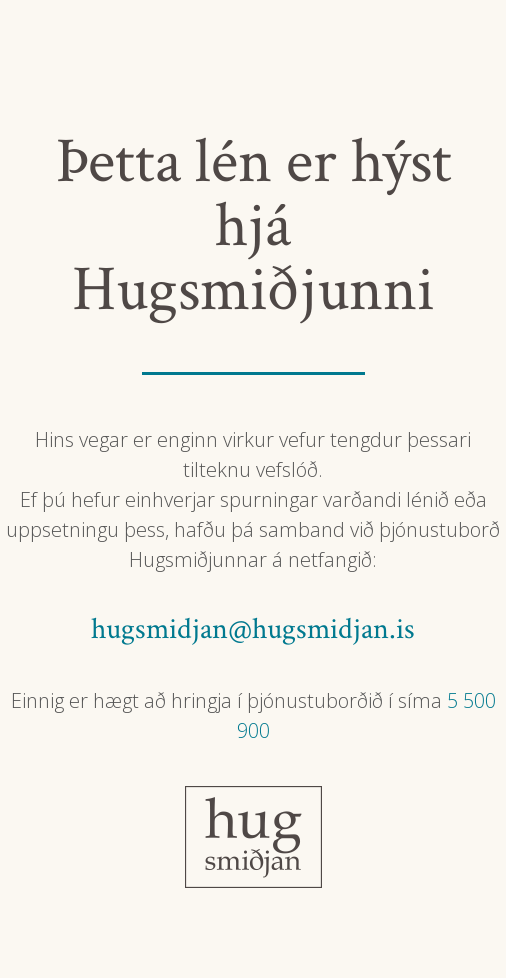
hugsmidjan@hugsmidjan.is (253, 629)
